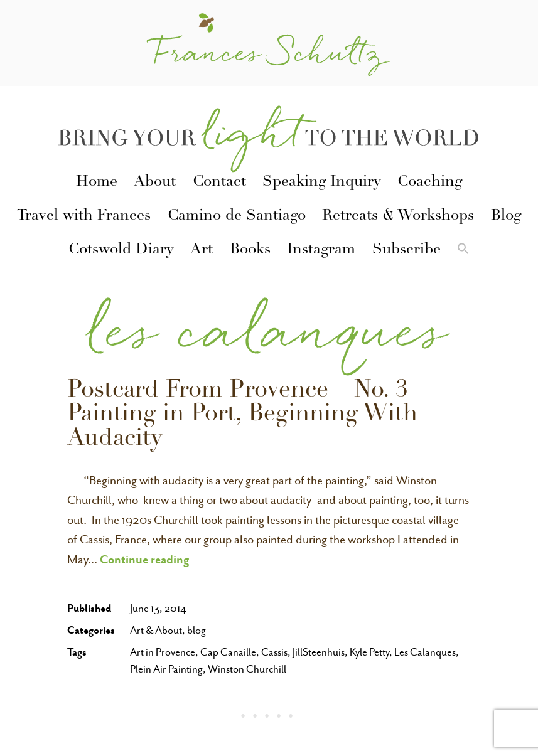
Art (202, 250)
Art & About (156, 630)
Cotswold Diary (121, 250)
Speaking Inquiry (322, 183)
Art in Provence (163, 652)
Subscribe (406, 250)
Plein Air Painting (166, 669)
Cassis (274, 652)
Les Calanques (425, 652)
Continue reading (145, 559)
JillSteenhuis (319, 652)
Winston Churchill (247, 669)
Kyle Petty (369, 652)
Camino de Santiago (237, 216)
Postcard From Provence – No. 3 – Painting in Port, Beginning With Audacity (247, 416)
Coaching (430, 183)
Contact (219, 183)
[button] (463, 251)
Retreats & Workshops (398, 216)
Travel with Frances (84, 216)
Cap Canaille (228, 652)
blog (196, 630)
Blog (506, 216)
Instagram (321, 250)
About (155, 183)
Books (250, 250)
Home (97, 183)
